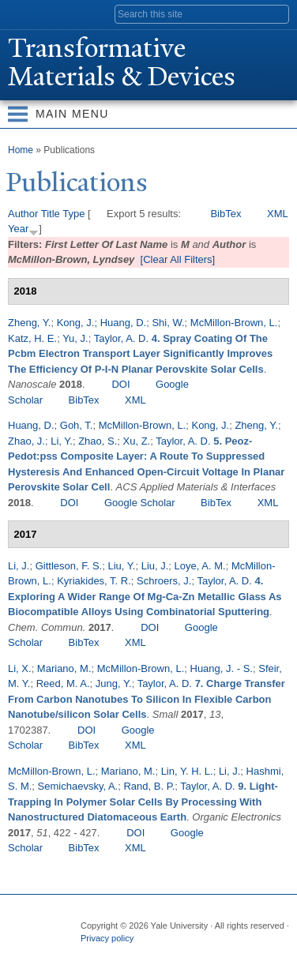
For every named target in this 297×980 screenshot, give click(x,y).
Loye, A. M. (200, 566)
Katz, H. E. (32, 338)
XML (278, 214)
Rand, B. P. (149, 786)
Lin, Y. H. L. (187, 771)
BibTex (226, 214)
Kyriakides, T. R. (94, 581)
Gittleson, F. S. (69, 566)
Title (51, 214)
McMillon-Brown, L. (234, 323)
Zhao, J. (26, 441)
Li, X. (20, 668)
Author (23, 214)
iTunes (183, 955)
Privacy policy (107, 938)
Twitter (122, 955)
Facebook (91, 955)
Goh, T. (77, 425)
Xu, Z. (137, 441)
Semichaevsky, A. (78, 786)
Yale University (26, 13)
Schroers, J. (164, 581)
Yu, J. (75, 338)
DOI (120, 384)
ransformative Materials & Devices (122, 62)
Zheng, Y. (29, 323)
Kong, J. (76, 323)
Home (21, 150)
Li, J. (19, 566)
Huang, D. (124, 323)
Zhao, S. (98, 441)
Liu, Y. (121, 566)
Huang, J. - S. (222, 668)
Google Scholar (140, 503)
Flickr (152, 955)
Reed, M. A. (63, 683)
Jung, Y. (114, 683)
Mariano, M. (64, 668)
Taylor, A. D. (121, 338)
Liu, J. (155, 566)
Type (73, 214)
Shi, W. (168, 323)
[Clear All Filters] (178, 259)
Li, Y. (62, 441)
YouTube (214, 955)
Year (18, 229)
